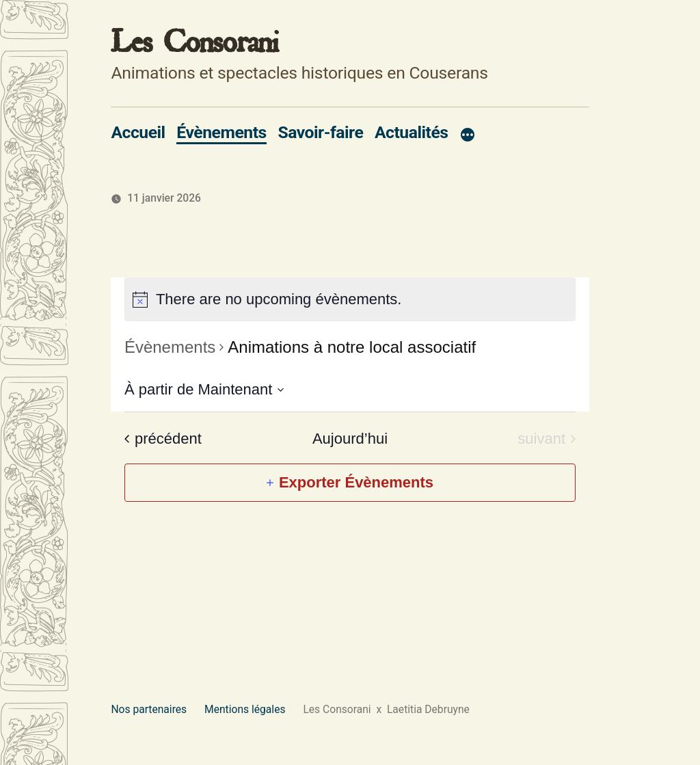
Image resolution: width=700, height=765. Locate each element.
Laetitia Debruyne (427, 709)
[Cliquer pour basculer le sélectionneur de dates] (204, 389)
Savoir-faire (320, 132)
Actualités (412, 132)
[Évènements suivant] (547, 439)
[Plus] (468, 135)
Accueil (138, 132)
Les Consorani (194, 42)
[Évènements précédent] (163, 439)
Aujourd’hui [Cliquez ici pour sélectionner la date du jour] (350, 439)
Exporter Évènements (356, 482)
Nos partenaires (149, 709)
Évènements (221, 132)
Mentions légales (245, 709)
